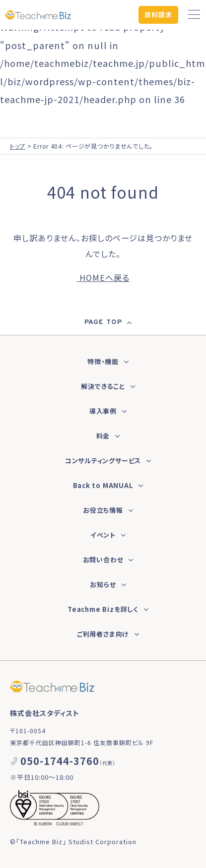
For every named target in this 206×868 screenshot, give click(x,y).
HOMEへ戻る (103, 277)
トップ (18, 146)
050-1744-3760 (60, 761)
